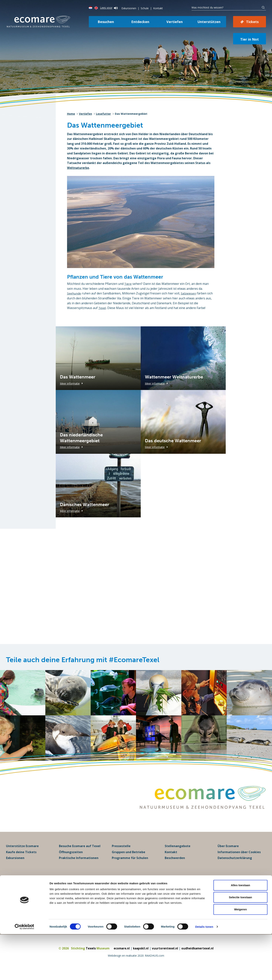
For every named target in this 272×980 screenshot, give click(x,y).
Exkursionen (129, 8)
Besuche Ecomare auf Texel (80, 854)
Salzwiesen (189, 293)
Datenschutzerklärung (235, 866)
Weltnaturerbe (78, 168)
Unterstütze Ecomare (22, 854)
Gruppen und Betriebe (129, 860)
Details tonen (204, 973)
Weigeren (240, 955)
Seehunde (74, 293)
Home (71, 114)
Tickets (252, 22)
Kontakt (158, 8)
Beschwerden (175, 866)
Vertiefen (175, 22)
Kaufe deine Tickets (21, 860)
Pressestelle (121, 854)
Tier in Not (250, 39)
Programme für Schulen (130, 866)
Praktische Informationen (79, 866)
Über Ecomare (228, 854)
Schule (145, 8)
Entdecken (140, 22)
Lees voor (109, 8)
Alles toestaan (240, 931)
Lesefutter (103, 114)
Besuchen (106, 22)
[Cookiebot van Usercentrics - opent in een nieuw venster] (24, 973)
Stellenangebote (178, 854)
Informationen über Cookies (239, 860)
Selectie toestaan (241, 943)
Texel (102, 308)
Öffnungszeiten (71, 860)
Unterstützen (209, 22)
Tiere (128, 284)
